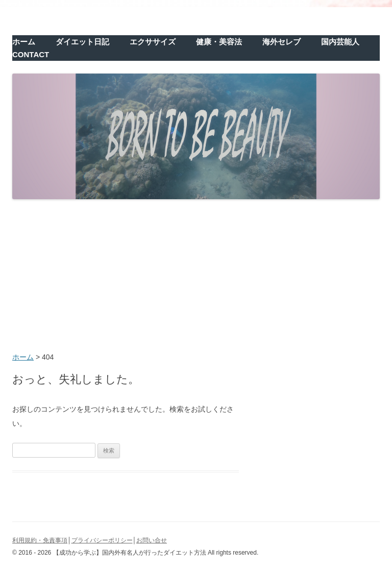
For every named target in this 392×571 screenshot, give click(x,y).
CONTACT (31, 54)
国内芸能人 (340, 42)
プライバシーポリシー (102, 540)
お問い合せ (152, 540)
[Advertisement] (196, 277)
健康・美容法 (219, 42)
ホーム (24, 42)
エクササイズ (153, 42)
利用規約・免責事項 (40, 540)
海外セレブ (281, 42)
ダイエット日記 (82, 42)
